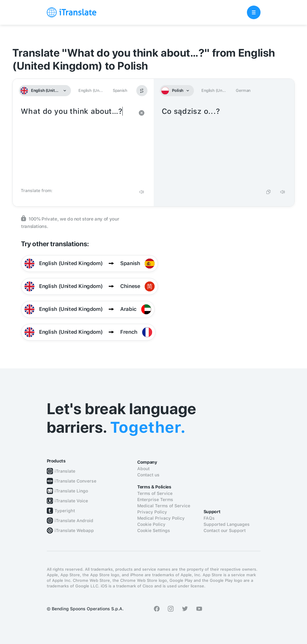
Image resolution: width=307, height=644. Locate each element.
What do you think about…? (77, 145)
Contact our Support (225, 530)
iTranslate (65, 471)
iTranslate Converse (75, 481)
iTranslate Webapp (74, 530)
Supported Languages (227, 524)
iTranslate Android (74, 521)
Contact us (148, 475)
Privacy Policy (152, 512)
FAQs (209, 518)
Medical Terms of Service (164, 506)
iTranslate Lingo (71, 491)
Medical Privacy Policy (161, 518)
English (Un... (90, 90)
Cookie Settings (154, 530)
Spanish (120, 90)
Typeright (65, 511)
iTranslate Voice (71, 501)
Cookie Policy (151, 524)
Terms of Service (155, 493)
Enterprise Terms (155, 500)
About (143, 469)
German (243, 90)
